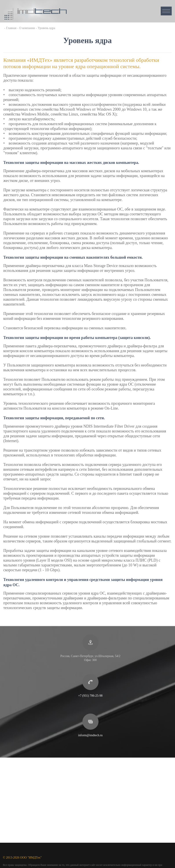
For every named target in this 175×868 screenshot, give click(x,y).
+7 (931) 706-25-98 (90, 696)
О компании (27, 28)
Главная (11, 28)
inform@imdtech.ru (90, 735)
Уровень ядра (47, 28)
